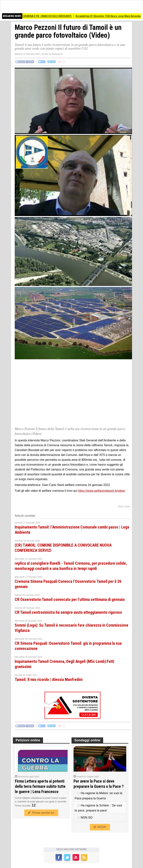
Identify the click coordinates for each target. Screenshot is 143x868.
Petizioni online (28, 740)
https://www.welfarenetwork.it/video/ (102, 491)
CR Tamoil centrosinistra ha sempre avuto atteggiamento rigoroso (68, 612)
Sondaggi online (87, 740)
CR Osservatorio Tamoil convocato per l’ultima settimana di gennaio (70, 599)
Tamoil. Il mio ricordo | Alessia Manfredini (49, 679)
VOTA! (100, 827)
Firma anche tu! (41, 813)
